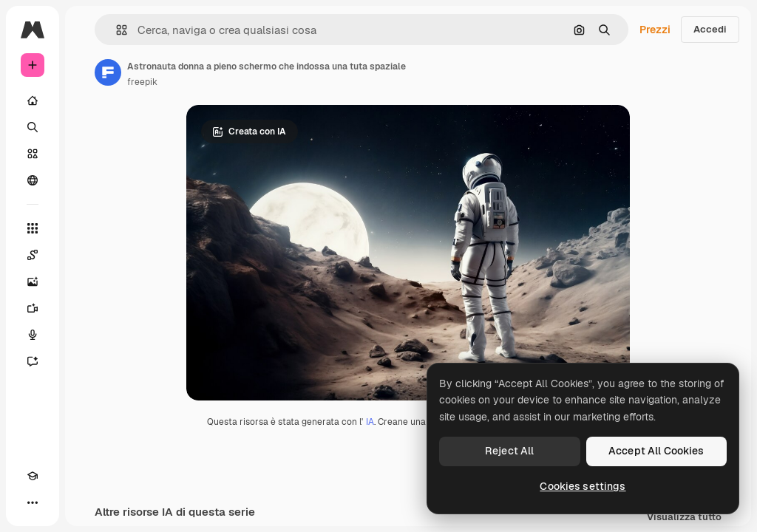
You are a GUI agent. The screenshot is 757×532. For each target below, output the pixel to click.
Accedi (710, 29)
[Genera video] (33, 308)
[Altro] (33, 502)
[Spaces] (33, 255)
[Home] (33, 100)
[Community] (33, 180)
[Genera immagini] (33, 282)
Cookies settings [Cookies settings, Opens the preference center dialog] (583, 486)
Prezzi (655, 30)
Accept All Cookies (656, 451)
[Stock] (33, 154)
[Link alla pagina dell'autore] (108, 72)
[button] (116, 30)
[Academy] (33, 476)
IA (370, 422)
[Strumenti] (33, 228)
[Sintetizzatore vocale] (33, 335)
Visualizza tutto (684, 518)
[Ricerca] (33, 127)
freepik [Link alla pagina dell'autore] (142, 82)
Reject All (509, 451)
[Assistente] (33, 361)
